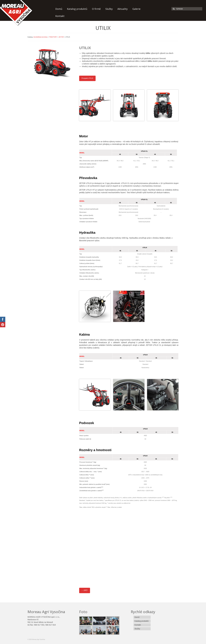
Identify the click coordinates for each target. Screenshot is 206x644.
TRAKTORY (53, 37)
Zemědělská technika (40, 37)
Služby (109, 9)
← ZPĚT (85, 590)
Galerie (136, 9)
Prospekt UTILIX (87, 78)
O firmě (96, 9)
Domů (59, 9)
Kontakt (60, 16)
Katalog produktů (77, 9)
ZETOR (61, 37)
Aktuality (123, 9)
